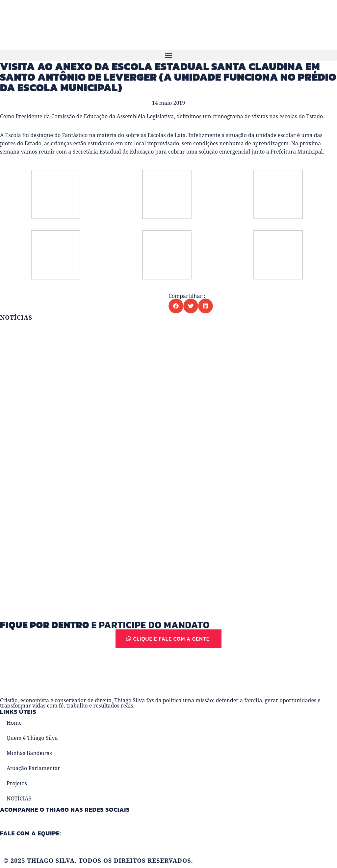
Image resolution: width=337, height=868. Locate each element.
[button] (168, 55)
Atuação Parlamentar (33, 768)
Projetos (17, 783)
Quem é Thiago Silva (32, 738)
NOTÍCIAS (19, 798)
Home (14, 723)
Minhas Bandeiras (29, 753)
